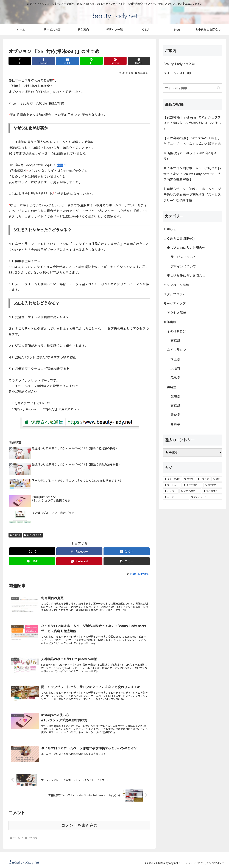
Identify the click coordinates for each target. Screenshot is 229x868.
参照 (62, 165)
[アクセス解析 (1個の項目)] (190, 491)
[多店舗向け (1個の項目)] (212, 491)
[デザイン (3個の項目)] (203, 479)
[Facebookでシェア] (44, 61)
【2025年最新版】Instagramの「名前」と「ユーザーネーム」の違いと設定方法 (192, 141)
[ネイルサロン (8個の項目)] (173, 479)
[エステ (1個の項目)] (176, 497)
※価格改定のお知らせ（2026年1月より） (190, 156)
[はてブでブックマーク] (68, 61)
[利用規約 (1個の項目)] (213, 485)
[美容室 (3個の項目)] (189, 479)
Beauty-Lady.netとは (179, 64)
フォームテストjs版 (177, 73)
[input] (192, 88)
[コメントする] (139, 61)
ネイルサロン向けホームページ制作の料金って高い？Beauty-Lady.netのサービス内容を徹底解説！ (192, 174)
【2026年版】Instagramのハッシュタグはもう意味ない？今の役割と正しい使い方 (192, 123)
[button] (127, 561)
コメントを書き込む (79, 825)
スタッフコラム (33, 535)
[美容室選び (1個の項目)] (192, 485)
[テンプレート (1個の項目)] (206, 497)
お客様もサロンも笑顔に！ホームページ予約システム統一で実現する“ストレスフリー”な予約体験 (192, 195)
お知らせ (15, 535)
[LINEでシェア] (91, 61)
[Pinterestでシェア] (115, 61)
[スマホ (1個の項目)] (171, 491)
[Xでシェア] (20, 61)
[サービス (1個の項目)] (172, 485)
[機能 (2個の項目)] (217, 479)
